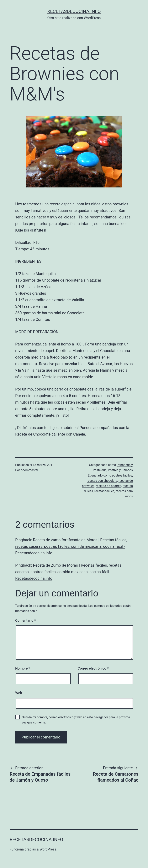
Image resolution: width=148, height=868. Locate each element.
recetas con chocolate (102, 481)
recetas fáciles (104, 491)
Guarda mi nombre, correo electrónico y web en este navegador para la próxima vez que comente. (76, 720)
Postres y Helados (120, 470)
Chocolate (50, 280)
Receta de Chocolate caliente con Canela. (51, 434)
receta (55, 204)
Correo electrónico (93, 668)
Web (19, 693)
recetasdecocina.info (74, 11)
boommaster (30, 470)
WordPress (48, 849)
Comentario (26, 620)
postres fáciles (122, 475)
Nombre (23, 668)
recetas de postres (108, 486)
